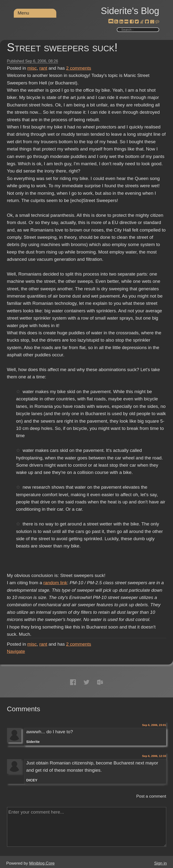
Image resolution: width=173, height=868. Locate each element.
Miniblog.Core (42, 863)
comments (79, 68)
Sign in (160, 863)
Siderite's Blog (130, 11)
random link (55, 583)
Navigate (16, 651)
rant (43, 68)
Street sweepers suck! (62, 47)
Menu (23, 13)
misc (32, 68)
